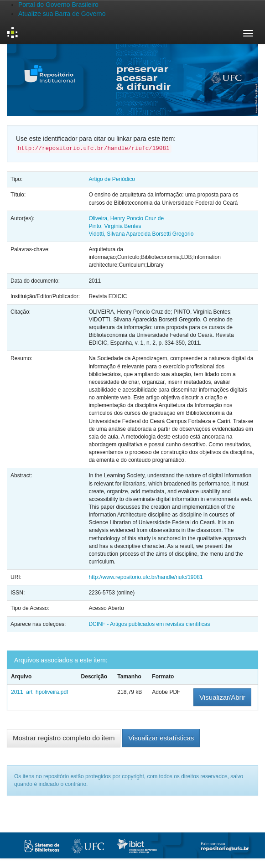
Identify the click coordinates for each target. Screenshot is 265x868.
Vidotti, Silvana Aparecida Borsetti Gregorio (141, 234)
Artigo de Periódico (112, 179)
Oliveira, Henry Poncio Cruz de (126, 218)
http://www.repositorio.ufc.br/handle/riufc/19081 (145, 577)
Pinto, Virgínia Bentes (115, 226)
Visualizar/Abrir (222, 697)
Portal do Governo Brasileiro (58, 5)
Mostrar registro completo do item (64, 738)
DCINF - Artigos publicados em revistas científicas (149, 624)
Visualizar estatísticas (161, 738)
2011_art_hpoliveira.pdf (39, 692)
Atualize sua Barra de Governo (62, 14)
